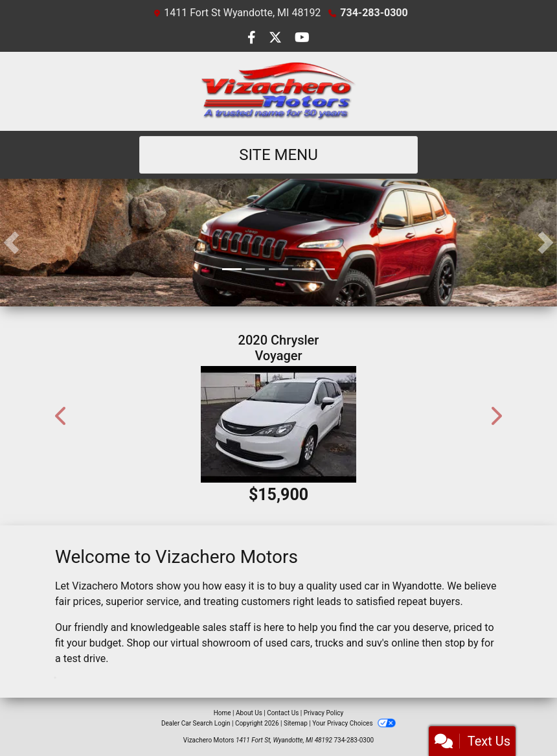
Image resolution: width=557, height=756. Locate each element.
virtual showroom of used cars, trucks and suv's (279, 643)
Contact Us (283, 713)
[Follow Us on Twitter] (277, 39)
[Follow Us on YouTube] (302, 39)
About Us (249, 713)
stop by (462, 643)
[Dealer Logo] (278, 91)
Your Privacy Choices (354, 723)
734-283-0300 (374, 13)
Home (222, 713)
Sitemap (296, 723)
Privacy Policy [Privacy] (324, 713)
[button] (11, 243)
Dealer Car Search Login (196, 723)
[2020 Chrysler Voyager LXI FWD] (278, 424)
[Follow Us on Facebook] (253, 39)
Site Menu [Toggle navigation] (278, 155)
